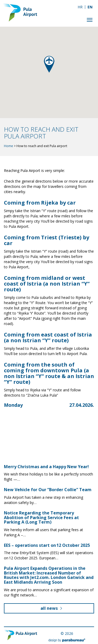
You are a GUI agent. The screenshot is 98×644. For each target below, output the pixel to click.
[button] (49, 64)
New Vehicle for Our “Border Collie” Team (48, 490)
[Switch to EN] (90, 7)
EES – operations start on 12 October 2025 (47, 545)
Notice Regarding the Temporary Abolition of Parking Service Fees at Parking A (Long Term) (41, 517)
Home (8, 146)
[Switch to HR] (80, 7)
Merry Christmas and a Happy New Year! (46, 467)
